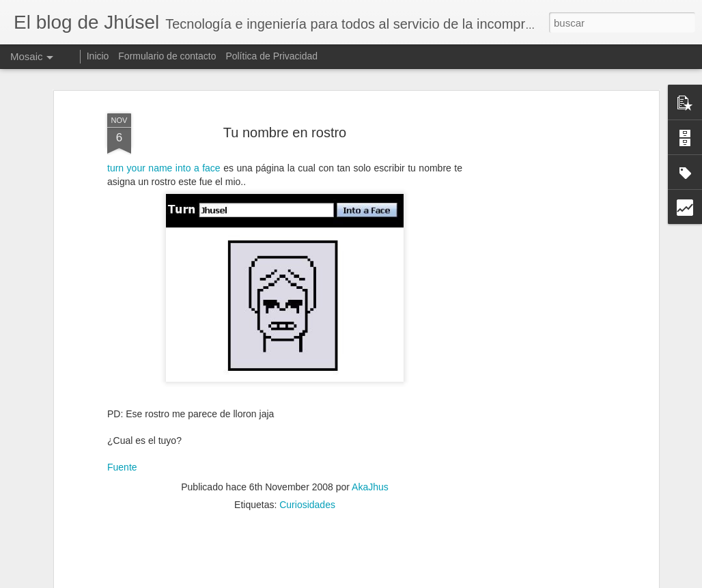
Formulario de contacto (167, 56)
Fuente (122, 453)
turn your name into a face (164, 154)
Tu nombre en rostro (285, 118)
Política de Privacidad (271, 56)
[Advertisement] (537, 308)
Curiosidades (307, 490)
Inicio (98, 56)
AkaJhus (370, 473)
